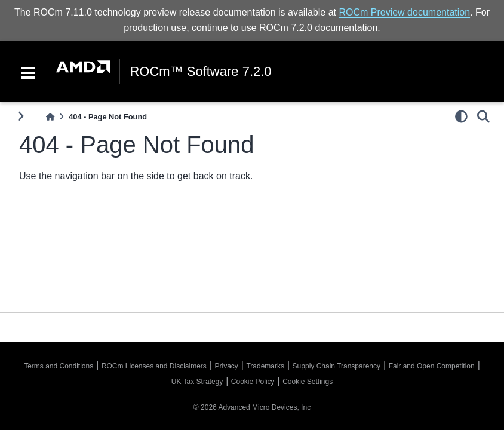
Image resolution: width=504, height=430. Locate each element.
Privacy (226, 366)
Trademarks (265, 366)
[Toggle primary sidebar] (21, 116)
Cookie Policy (253, 382)
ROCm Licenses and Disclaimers (154, 366)
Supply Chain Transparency (336, 366)
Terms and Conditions (59, 366)
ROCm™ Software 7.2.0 (200, 72)
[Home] (50, 117)
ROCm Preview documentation (404, 12)
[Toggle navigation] (28, 72)
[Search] (483, 116)
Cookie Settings (308, 382)
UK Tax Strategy (197, 382)
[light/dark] (461, 116)
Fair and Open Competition (432, 366)
